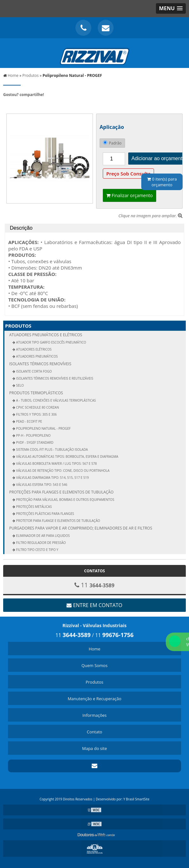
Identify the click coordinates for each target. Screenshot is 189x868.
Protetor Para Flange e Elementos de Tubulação (58, 521)
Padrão (112, 143)
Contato (94, 732)
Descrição (21, 228)
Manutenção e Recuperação (95, 699)
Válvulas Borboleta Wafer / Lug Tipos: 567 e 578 (56, 464)
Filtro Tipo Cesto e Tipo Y (37, 550)
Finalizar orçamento (129, 195)
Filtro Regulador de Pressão (41, 543)
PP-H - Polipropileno (33, 435)
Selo (20, 385)
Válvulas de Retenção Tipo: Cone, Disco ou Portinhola (62, 471)
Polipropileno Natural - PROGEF (43, 428)
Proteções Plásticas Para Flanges (45, 514)
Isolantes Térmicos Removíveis (40, 364)
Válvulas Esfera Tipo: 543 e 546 (41, 485)
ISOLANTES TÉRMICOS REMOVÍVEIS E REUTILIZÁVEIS (54, 378)
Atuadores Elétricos (33, 349)
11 (73, 635)
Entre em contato (94, 605)
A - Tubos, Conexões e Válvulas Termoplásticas (56, 400)
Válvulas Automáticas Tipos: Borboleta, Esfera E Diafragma (67, 456)
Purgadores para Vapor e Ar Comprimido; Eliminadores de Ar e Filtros (81, 528)
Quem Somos (94, 665)
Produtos (18, 326)
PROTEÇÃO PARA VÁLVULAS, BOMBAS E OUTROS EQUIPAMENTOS (65, 500)
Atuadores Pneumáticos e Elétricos (46, 335)
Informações (94, 715)
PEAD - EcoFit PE (29, 421)
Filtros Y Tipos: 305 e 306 (36, 414)
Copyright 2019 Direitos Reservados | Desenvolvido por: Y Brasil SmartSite (94, 799)
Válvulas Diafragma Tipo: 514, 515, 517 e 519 (52, 478)
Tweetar (12, 104)
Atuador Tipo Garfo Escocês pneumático (51, 342)
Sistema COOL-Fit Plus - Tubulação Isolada (52, 449)
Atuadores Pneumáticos (37, 356)
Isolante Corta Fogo (34, 371)
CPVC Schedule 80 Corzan (37, 407)
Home (95, 649)
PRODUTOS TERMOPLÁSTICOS (36, 393)
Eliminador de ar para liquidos (42, 536)
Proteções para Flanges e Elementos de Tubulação (61, 492)
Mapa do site (94, 748)
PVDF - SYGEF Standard (34, 442)
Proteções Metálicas (34, 507)
